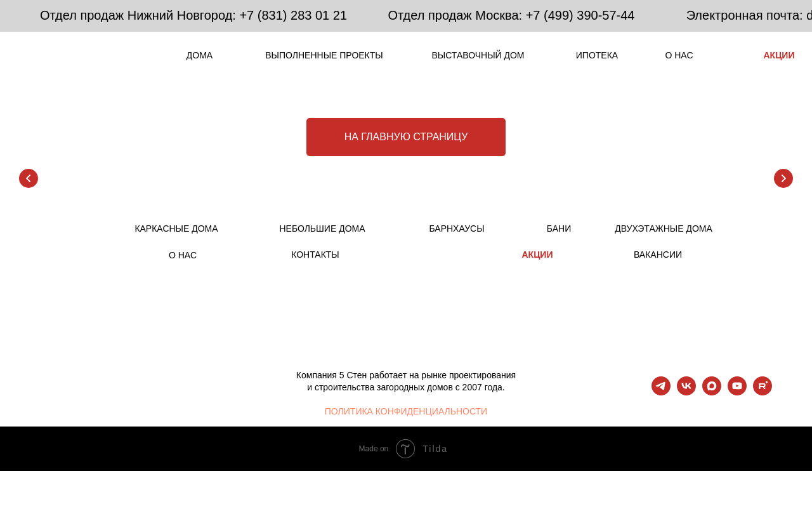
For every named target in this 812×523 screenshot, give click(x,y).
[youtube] (737, 392)
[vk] (686, 392)
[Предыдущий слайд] (29, 178)
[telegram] (661, 392)
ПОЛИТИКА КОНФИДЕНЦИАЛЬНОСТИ (406, 411)
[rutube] (763, 392)
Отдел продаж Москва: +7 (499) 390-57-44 (512, 15)
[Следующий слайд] (783, 178)
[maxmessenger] (712, 392)
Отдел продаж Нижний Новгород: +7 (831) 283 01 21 (193, 15)
